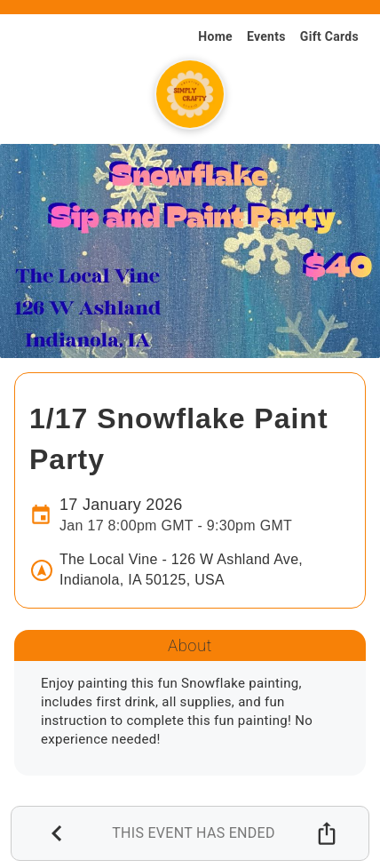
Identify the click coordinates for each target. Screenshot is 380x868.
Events (266, 36)
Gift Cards (329, 36)
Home (215, 36)
